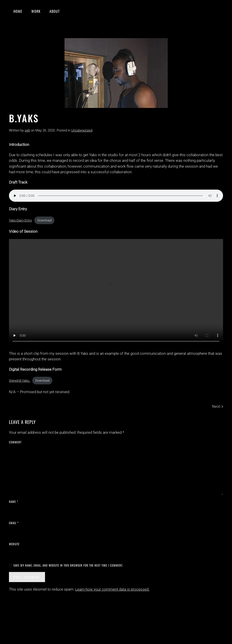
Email (14, 523)
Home (18, 11)
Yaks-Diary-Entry (20, 220)
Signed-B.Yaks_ (19, 381)
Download (44, 220)
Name (14, 502)
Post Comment (27, 577)
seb (27, 130)
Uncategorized (82, 130)
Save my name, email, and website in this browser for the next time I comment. (66, 565)
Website (14, 544)
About (55, 11)
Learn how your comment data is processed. (112, 589)
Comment (15, 442)
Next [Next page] (218, 406)
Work (36, 11)
